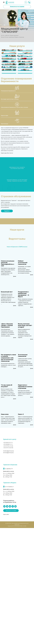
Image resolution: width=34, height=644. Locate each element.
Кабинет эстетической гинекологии (23, 379)
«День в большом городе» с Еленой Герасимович (7, 441)
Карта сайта (6, 630)
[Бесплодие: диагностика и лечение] (17, 212)
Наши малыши (4, 240)
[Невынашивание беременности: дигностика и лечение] (17, 220)
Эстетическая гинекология (23, 472)
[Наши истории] (17, 229)
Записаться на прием (17, 7)
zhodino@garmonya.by (9, 567)
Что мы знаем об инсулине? (7, 502)
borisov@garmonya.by (8, 569)
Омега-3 (21, 530)
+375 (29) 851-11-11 (8, 560)
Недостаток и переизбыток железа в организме (25, 503)
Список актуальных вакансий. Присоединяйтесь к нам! (8, 379)
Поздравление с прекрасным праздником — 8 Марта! (23, 410)
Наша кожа (5, 530)
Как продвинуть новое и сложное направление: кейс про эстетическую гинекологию (8, 474)
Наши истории (4, 232)
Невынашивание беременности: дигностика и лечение (14, 223)
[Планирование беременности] (17, 204)
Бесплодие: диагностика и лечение (10, 215)
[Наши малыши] (17, 237)
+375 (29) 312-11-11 (8, 559)
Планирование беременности (8, 207)
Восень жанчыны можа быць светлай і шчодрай (25, 441)
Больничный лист (7, 408)
